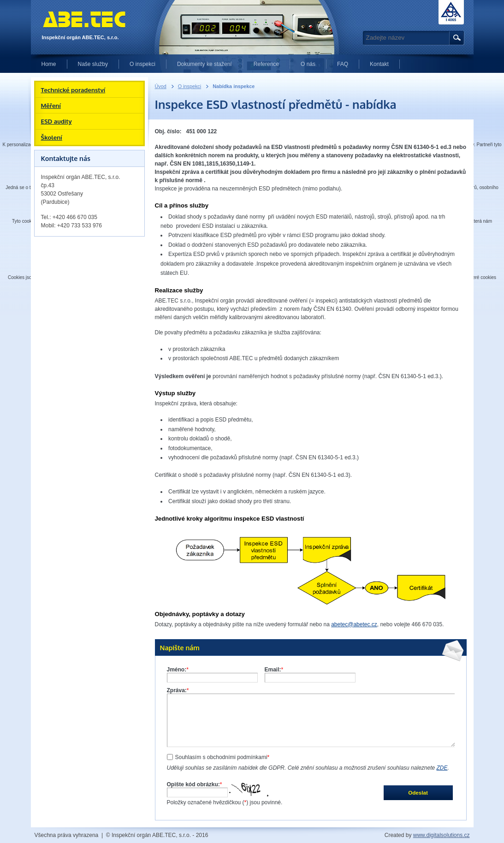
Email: (274, 670)
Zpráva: (178, 690)
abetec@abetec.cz (354, 624)
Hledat (455, 38)
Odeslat (418, 793)
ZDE (442, 768)
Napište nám (180, 647)
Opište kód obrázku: (195, 784)
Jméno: (178, 670)
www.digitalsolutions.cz (442, 835)
